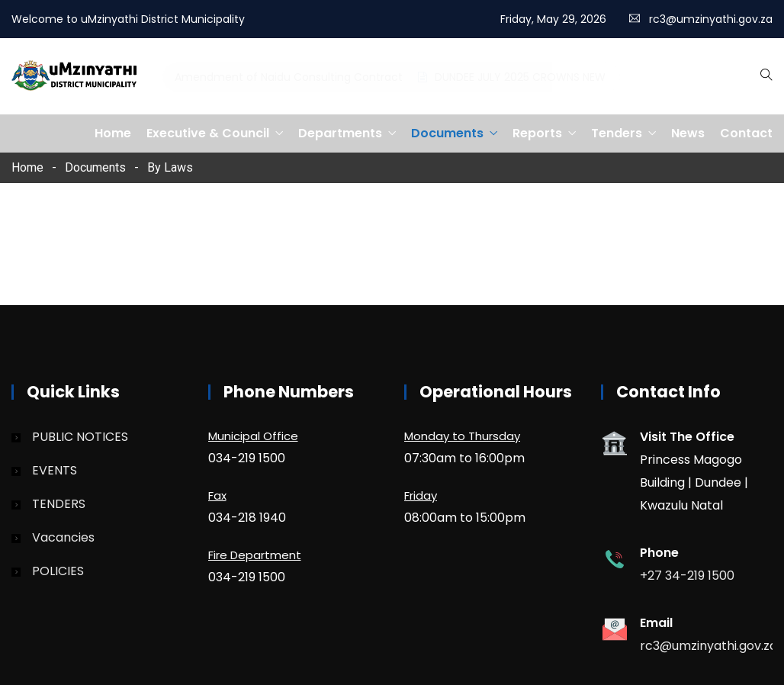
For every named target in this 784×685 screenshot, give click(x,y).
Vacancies (63, 537)
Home (113, 133)
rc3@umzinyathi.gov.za (711, 19)
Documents (447, 133)
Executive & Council (208, 133)
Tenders (617, 133)
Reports (537, 133)
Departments (340, 133)
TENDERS (59, 504)
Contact (746, 133)
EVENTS (55, 470)
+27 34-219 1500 (687, 576)
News (688, 133)
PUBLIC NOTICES (80, 437)
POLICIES (58, 571)
